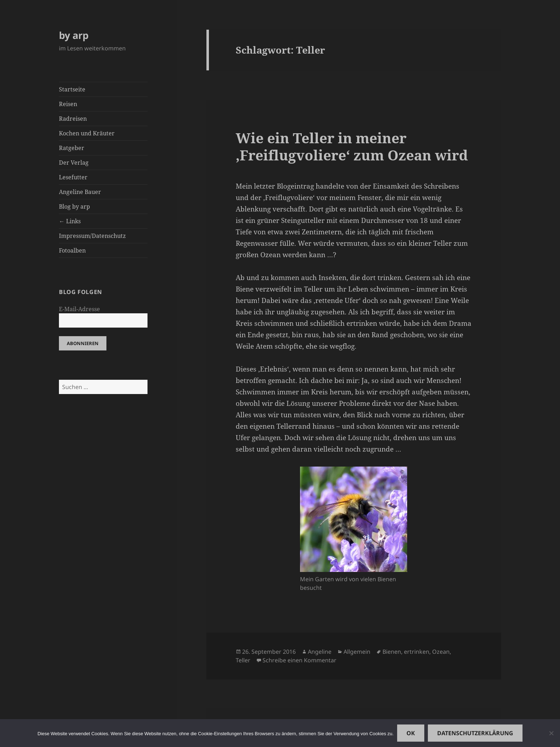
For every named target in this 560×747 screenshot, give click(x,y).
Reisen (68, 104)
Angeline (320, 652)
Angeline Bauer (80, 192)
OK (411, 733)
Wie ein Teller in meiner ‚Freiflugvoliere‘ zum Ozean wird (352, 146)
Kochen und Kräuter (87, 133)
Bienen (392, 652)
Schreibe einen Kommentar (299, 660)
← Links (70, 221)
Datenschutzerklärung (475, 733)
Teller (243, 660)
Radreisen (73, 119)
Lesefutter (73, 177)
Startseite (72, 89)
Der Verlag (74, 163)
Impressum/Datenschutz (92, 236)
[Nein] (551, 733)
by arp (74, 35)
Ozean (441, 652)
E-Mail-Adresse (79, 309)
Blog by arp (74, 206)
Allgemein (357, 652)
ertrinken (417, 652)
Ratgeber (72, 148)
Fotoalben (72, 250)
